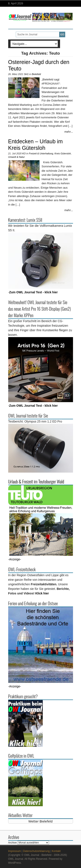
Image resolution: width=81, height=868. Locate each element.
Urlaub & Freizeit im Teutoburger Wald (36, 481)
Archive (13, 843)
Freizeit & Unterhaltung (41, 153)
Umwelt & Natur (17, 157)
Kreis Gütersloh (63, 153)
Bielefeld (36, 74)
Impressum (15, 851)
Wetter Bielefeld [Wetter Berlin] (41, 821)
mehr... (69, 132)
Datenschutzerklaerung (36, 851)
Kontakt (56, 851)
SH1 (26, 74)
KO (24, 153)
